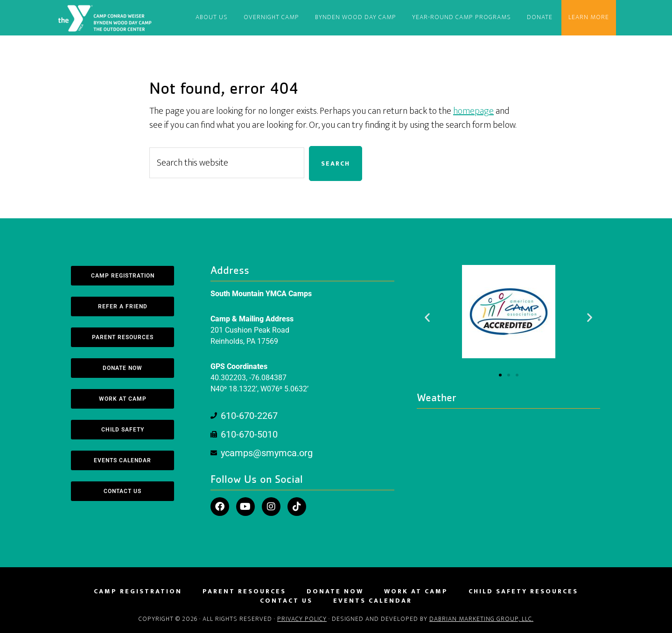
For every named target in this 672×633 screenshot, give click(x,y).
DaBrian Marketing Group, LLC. (481, 619)
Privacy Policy (302, 619)
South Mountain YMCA (107, 18)
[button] (427, 317)
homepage (473, 111)
